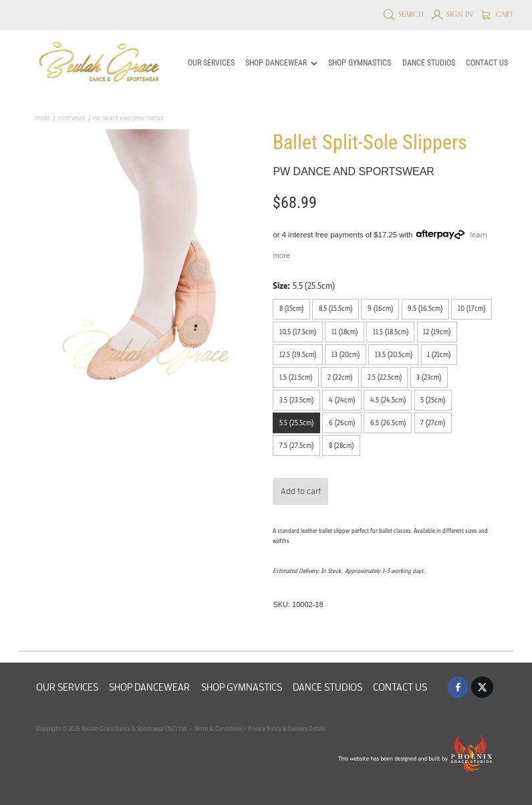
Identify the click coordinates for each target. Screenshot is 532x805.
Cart (498, 14)
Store (42, 118)
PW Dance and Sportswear (128, 118)
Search (404, 14)
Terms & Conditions (218, 728)
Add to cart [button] (301, 491)
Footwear (72, 118)
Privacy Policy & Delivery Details (287, 728)
